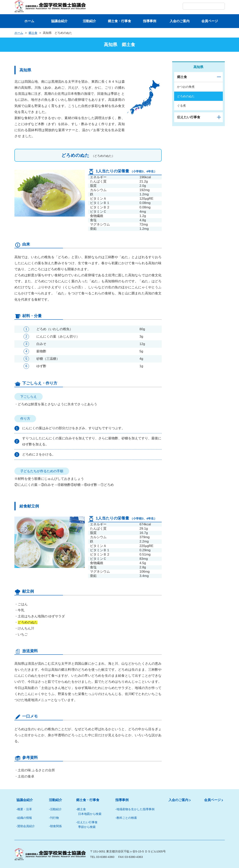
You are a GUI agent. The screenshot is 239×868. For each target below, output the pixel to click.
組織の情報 (25, 818)
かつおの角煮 (186, 87)
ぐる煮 (181, 106)
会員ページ (210, 21)
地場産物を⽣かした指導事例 (135, 809)
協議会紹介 (59, 21)
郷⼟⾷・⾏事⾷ (119, 21)
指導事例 (150, 21)
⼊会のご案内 (180, 21)
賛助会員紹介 (26, 826)
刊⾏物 (54, 818)
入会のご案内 (178, 800)
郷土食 (33, 33)
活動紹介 (89, 21)
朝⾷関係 (56, 826)
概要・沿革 (25, 809)
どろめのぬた (186, 96)
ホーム (29, 21)
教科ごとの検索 (127, 818)
